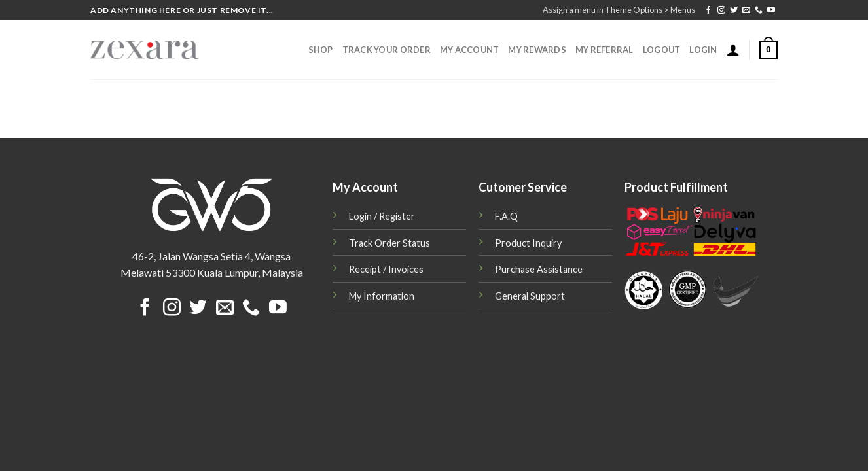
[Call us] (759, 10)
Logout (662, 50)
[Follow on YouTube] (771, 10)
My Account (470, 50)
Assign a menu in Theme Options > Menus (619, 10)
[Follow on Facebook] (708, 10)
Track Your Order (387, 50)
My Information (382, 296)
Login (703, 50)
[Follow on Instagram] (721, 10)
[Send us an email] (746, 10)
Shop (321, 50)
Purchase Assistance (539, 269)
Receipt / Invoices (386, 269)
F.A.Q (506, 216)
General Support (530, 296)
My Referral (605, 50)
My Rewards (537, 50)
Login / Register (382, 216)
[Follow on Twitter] (734, 10)
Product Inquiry (528, 243)
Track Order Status (389, 243)
